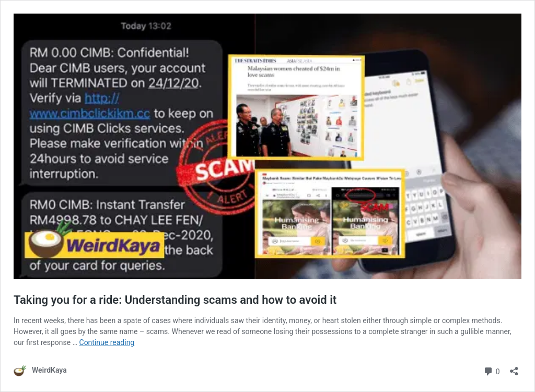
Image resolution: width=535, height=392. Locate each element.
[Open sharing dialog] (514, 368)
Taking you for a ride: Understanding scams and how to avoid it (175, 300)
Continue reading (107, 342)
